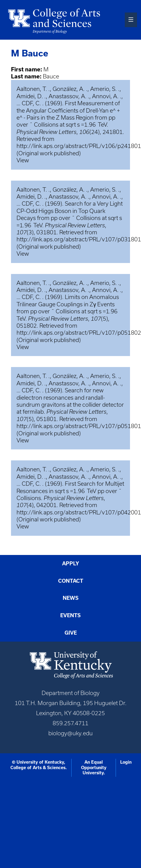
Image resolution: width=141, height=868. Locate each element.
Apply (71, 564)
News (71, 598)
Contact (71, 581)
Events (70, 615)
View (23, 160)
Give (71, 633)
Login (126, 762)
